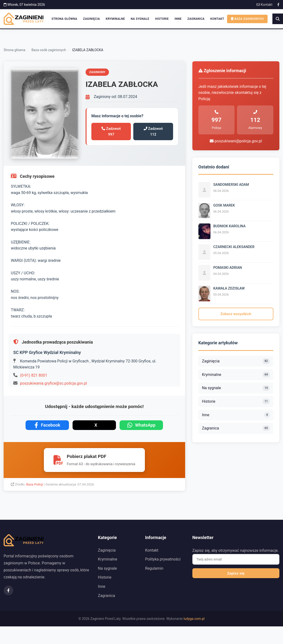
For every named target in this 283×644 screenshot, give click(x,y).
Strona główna (64, 19)
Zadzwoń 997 (111, 132)
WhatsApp (141, 425)
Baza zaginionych (247, 19)
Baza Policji (35, 484)
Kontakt (264, 5)
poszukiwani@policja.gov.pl (236, 141)
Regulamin (154, 568)
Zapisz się (236, 573)
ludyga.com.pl (194, 619)
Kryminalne (115, 19)
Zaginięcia (92, 19)
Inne (178, 19)
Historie (162, 19)
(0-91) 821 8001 (34, 375)
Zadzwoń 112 (153, 132)
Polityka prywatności (163, 559)
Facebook (47, 425)
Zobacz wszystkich (236, 314)
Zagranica (196, 19)
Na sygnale (140, 19)
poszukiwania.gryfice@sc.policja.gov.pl (54, 383)
